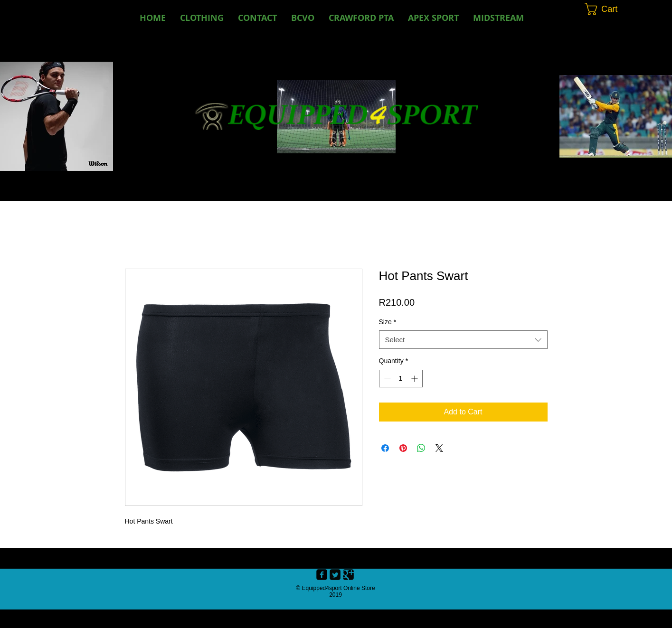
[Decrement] (386, 379)
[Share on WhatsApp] (421, 448)
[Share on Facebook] (385, 448)
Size (388, 322)
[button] (303, 18)
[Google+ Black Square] (348, 575)
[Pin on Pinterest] (403, 448)
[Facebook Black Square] (322, 575)
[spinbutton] (401, 379)
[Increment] (415, 379)
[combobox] (463, 340)
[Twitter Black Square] (335, 575)
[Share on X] (439, 448)
